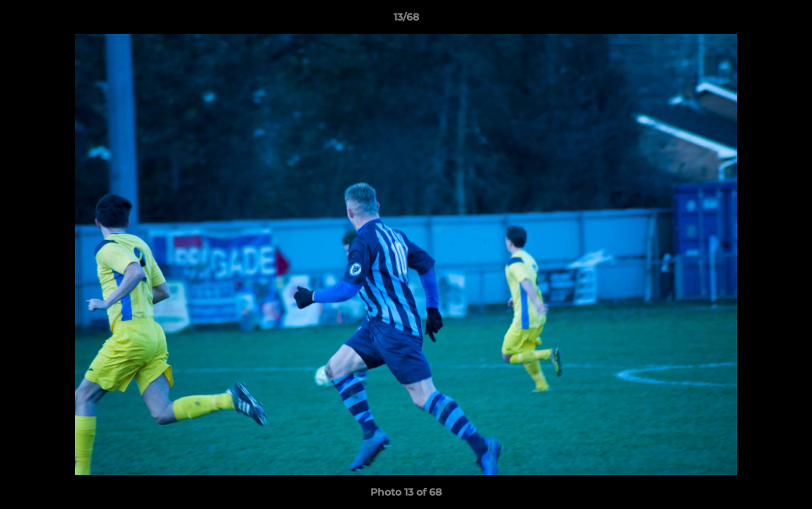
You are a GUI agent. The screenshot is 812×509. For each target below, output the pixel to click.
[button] (787, 21)
